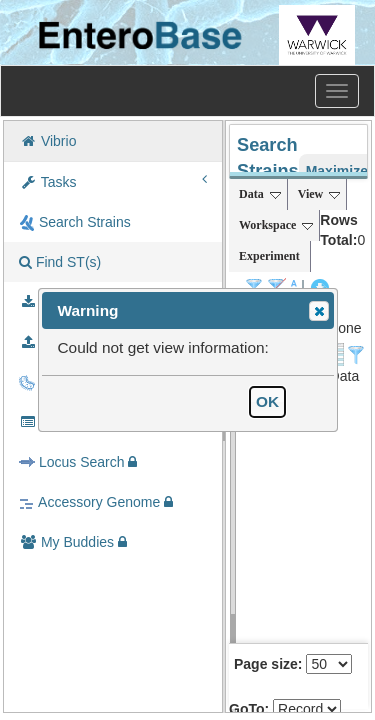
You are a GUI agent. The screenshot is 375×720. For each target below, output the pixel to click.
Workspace (276, 225)
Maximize (337, 171)
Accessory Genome (96, 502)
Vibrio (47, 141)
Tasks (113, 181)
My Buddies (73, 542)
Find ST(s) (60, 262)
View (319, 194)
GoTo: (249, 709)
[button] (319, 311)
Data (260, 194)
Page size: (268, 664)
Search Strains (75, 222)
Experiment (269, 256)
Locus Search (78, 462)
